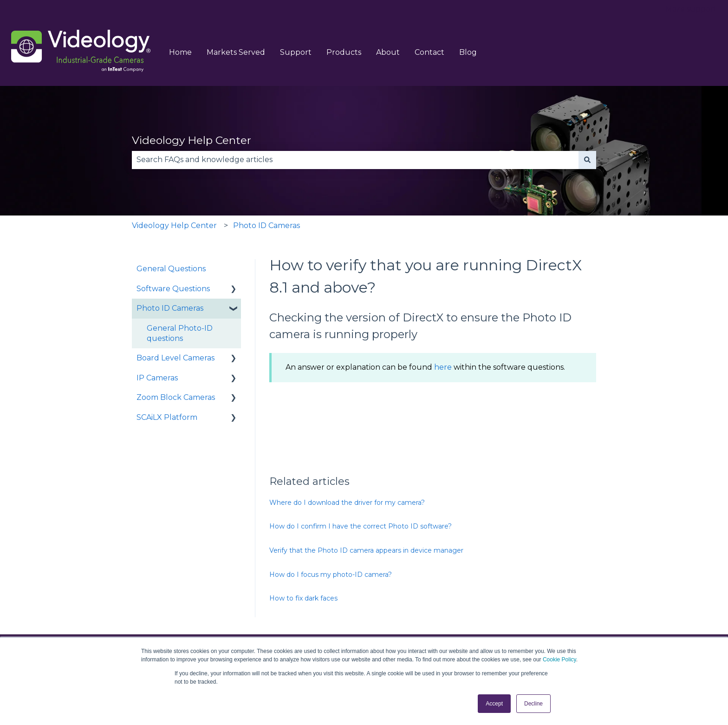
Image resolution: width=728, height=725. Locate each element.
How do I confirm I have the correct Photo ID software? (361, 526)
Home (180, 52)
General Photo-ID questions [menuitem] (180, 333)
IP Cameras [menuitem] (157, 378)
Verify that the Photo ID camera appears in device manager (366, 550)
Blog (468, 52)
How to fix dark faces (303, 598)
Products (344, 52)
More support (691, 9)
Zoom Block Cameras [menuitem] (176, 397)
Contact (429, 52)
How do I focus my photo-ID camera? (331, 575)
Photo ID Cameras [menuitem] (170, 308)
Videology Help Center (192, 140)
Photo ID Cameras (266, 225)
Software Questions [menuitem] (173, 289)
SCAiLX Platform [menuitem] (167, 417)
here (443, 367)
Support (296, 52)
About (388, 52)
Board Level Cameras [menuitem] (175, 358)
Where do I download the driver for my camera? (347, 503)
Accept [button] (494, 704)
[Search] (587, 160)
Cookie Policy (559, 660)
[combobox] (355, 160)
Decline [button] (533, 704)
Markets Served (236, 52)
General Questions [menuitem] (171, 269)
